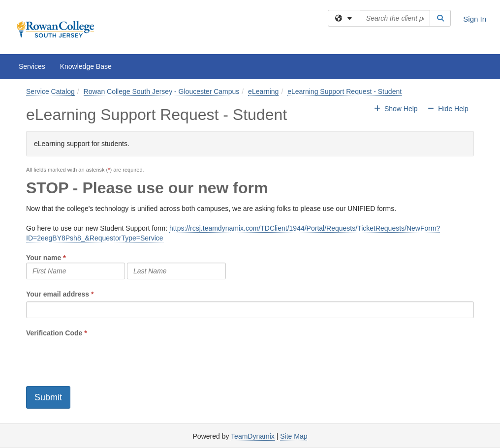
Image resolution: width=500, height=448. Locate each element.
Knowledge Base (86, 66)
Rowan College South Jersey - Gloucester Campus (162, 91)
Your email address (58, 294)
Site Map (294, 436)
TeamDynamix (253, 436)
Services (32, 66)
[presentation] (101, 357)
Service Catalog (50, 91)
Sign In (475, 19)
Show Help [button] (397, 109)
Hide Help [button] (447, 109)
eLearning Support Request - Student (344, 91)
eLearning (263, 91)
